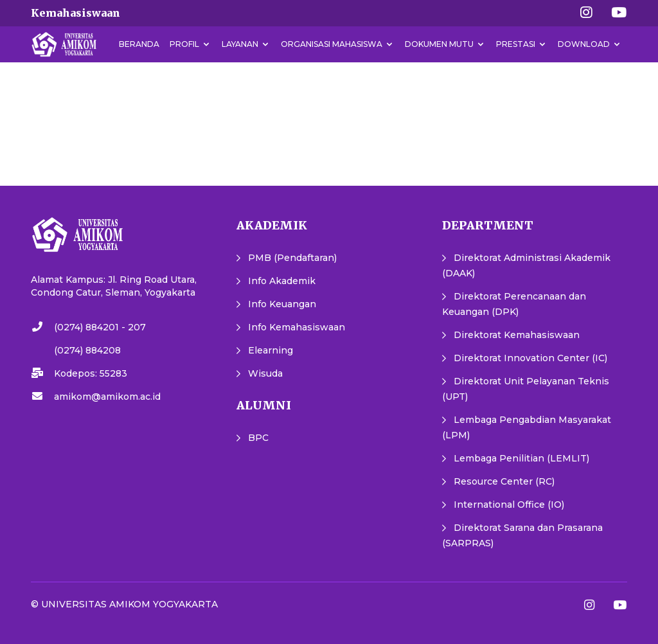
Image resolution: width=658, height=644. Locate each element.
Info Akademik (282, 281)
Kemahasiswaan (76, 13)
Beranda (139, 44)
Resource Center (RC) (504, 481)
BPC (258, 438)
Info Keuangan (282, 304)
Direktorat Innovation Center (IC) (530, 358)
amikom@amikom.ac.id (107, 397)
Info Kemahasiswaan (297, 327)
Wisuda (265, 373)
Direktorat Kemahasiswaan (517, 335)
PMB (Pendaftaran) (292, 258)
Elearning (271, 350)
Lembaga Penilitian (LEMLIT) (521, 458)
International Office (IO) (509, 505)
